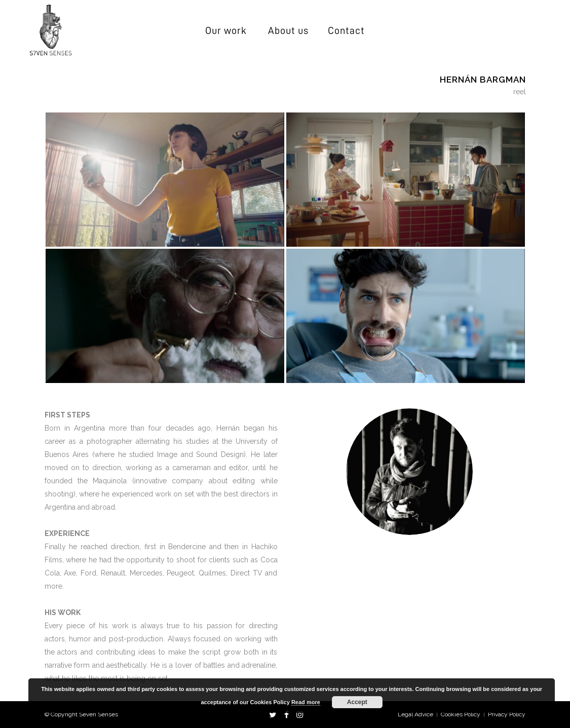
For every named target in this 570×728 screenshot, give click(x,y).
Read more (306, 702)
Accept (357, 702)
